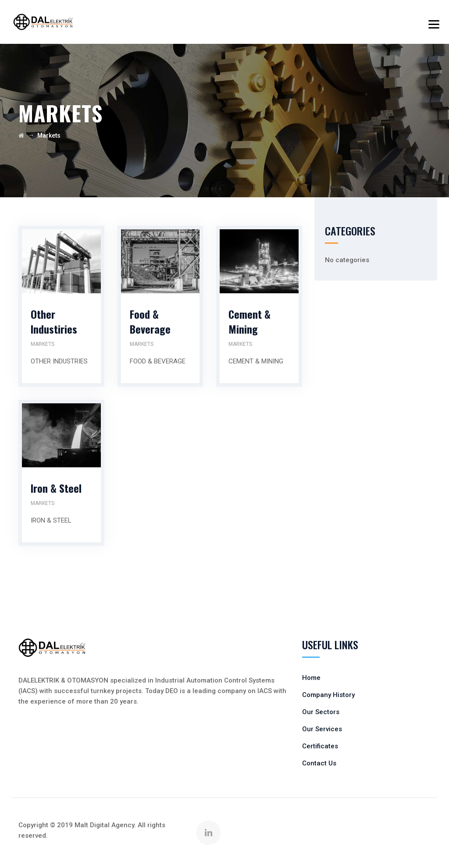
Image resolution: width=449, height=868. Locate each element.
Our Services (322, 729)
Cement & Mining (249, 321)
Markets (43, 344)
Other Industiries (54, 321)
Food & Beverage (150, 321)
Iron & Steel (56, 488)
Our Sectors (321, 712)
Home (311, 678)
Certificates (320, 746)
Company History (328, 695)
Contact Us (319, 763)
